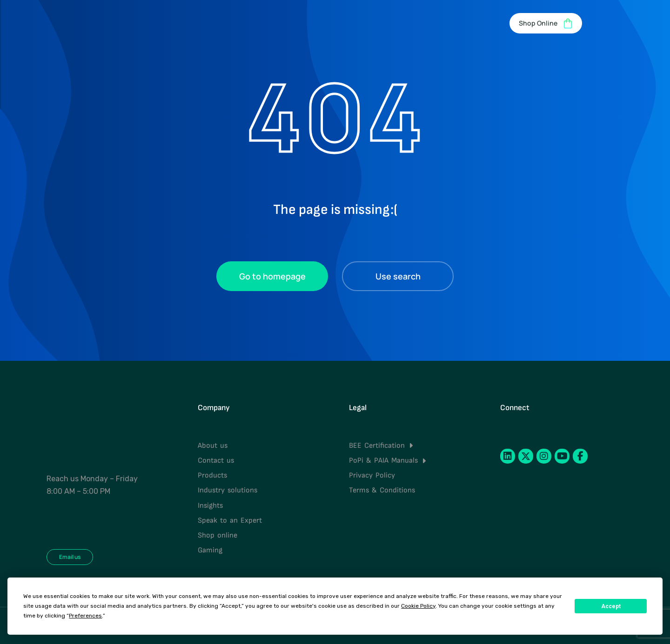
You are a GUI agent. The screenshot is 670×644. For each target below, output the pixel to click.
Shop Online (546, 23)
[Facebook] (580, 456)
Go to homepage (272, 276)
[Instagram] (544, 456)
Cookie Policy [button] (418, 606)
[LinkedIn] (508, 456)
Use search (398, 276)
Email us (70, 557)
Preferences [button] (85, 616)
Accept (611, 606)
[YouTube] (562, 456)
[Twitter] (526, 456)
